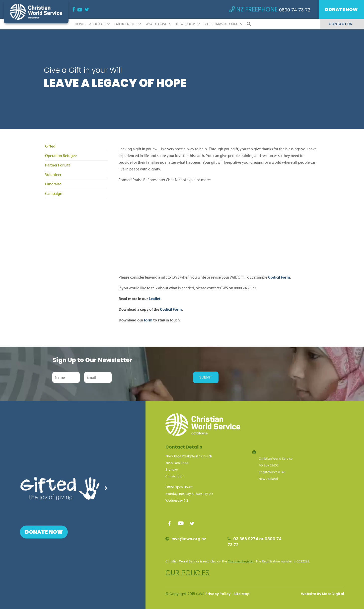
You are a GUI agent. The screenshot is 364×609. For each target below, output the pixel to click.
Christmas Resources (223, 24)
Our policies (187, 573)
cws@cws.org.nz (189, 539)
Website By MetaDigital (323, 594)
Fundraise (53, 184)
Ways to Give (158, 24)
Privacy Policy (218, 594)
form (148, 320)
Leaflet (155, 299)
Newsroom (188, 24)
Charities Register (241, 561)
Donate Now (341, 9)
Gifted (50, 146)
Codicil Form (279, 277)
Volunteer (53, 174)
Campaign (54, 193)
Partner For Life (58, 165)
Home (80, 24)
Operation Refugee (61, 155)
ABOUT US (99, 24)
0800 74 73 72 (295, 10)
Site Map (242, 594)
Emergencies (128, 24)
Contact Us (340, 24)
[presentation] (151, 377)
